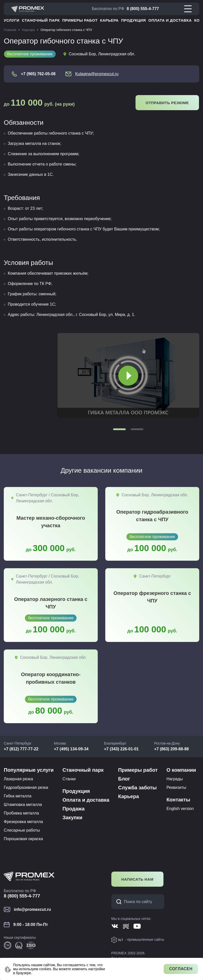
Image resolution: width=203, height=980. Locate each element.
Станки (69, 779)
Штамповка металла (23, 805)
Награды (175, 779)
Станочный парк (41, 20)
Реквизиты (176, 787)
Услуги (12, 20)
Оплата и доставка (170, 20)
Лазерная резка (18, 779)
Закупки (72, 818)
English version (180, 809)
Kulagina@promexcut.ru (97, 74)
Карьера (109, 20)
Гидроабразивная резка (26, 787)
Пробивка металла (21, 813)
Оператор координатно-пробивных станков (51, 678)
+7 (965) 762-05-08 (38, 74)
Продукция (133, 20)
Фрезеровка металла (23, 822)
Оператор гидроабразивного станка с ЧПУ (152, 516)
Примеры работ (80, 20)
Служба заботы (137, 788)
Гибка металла (18, 796)
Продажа (74, 809)
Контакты (178, 800)
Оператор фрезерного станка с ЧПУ (152, 597)
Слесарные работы (22, 830)
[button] (119, 429)
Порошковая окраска (23, 839)
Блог (124, 779)
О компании (181, 770)
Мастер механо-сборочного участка (51, 522)
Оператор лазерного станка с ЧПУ (51, 603)
